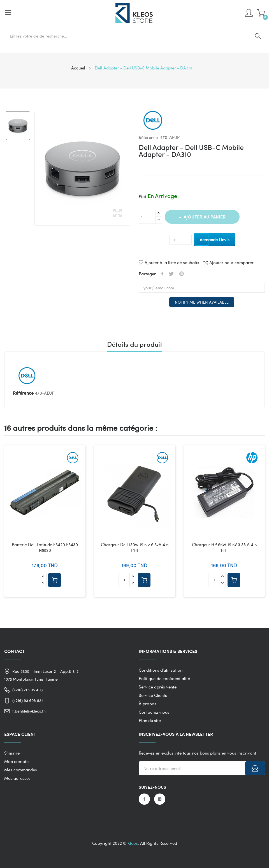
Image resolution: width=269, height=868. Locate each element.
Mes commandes (21, 770)
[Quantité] (147, 217)
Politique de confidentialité (164, 678)
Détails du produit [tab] (135, 345)
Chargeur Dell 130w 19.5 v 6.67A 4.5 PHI (135, 547)
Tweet (171, 274)
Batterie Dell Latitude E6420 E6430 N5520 (45, 547)
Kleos (133, 843)
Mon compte (16, 761)
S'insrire (12, 753)
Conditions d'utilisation (161, 670)
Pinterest (182, 274)
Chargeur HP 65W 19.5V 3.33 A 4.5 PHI (224, 547)
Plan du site (150, 720)
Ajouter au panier (204, 217)
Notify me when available (202, 302)
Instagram (160, 799)
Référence (23, 393)
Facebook (144, 799)
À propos (148, 704)
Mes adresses (17, 778)
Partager (162, 274)
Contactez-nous (154, 712)
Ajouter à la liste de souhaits (169, 262)
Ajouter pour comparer (229, 262)
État (142, 196)
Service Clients (153, 695)
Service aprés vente (158, 687)
